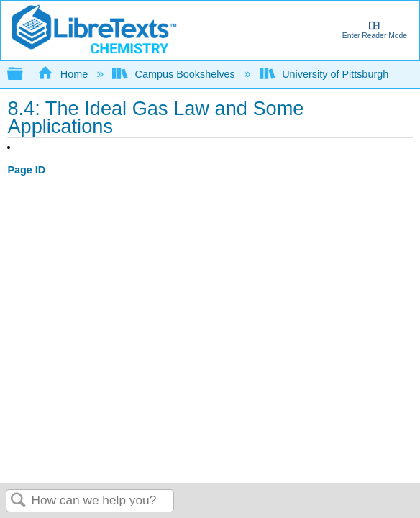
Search (19, 501)
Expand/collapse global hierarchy (24, 74)
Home (64, 74)
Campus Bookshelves (175, 74)
